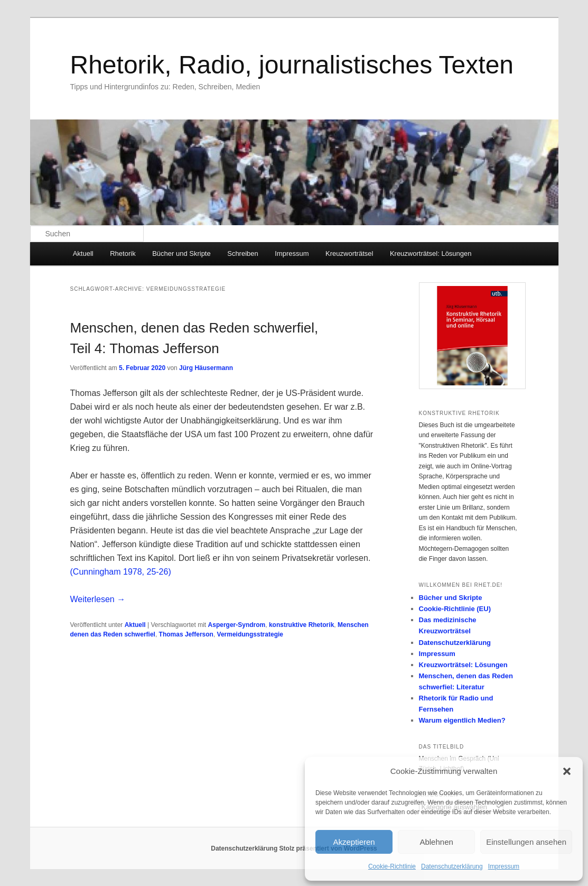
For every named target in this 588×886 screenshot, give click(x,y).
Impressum (504, 866)
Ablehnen (436, 842)
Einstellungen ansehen (526, 842)
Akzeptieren (354, 842)
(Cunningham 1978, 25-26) (121, 572)
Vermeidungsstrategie (250, 634)
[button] (567, 771)
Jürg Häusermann (206, 368)
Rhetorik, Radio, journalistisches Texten (292, 65)
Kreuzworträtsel (349, 253)
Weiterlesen (98, 599)
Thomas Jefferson (186, 634)
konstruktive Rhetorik (301, 625)
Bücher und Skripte (181, 253)
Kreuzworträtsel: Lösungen (431, 253)
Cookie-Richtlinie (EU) (455, 609)
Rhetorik (123, 253)
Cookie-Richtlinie (392, 866)
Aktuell (83, 253)
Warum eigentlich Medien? (462, 720)
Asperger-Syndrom (237, 625)
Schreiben (243, 253)
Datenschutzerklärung (452, 866)
